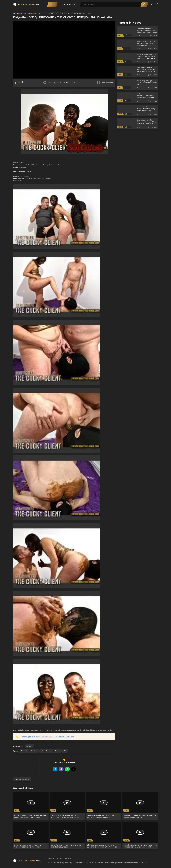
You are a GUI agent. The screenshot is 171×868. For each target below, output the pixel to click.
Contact (68, 859)
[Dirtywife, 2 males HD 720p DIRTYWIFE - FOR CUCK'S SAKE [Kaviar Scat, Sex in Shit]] (140, 835)
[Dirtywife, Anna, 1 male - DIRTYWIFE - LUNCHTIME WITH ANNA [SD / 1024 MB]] (104, 835)
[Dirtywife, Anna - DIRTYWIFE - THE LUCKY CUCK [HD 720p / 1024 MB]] (67, 835)
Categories (68, 4)
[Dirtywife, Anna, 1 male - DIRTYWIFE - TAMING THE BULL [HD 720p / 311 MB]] (31, 835)
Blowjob (49, 751)
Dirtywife (24, 751)
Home (52, 4)
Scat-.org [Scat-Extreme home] (29, 4)
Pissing (58, 751)
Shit (65, 751)
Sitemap (51, 859)
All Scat (31, 13)
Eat (42, 751)
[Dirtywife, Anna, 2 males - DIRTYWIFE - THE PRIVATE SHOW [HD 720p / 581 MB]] (31, 806)
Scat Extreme (21, 13)
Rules (59, 859)
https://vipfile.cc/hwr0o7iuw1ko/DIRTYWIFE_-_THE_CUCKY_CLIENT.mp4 (48, 737)
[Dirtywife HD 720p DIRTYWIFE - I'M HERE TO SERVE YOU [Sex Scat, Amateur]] (104, 806)
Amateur (34, 751)
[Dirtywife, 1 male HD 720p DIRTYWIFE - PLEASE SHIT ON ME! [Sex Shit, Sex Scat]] (67, 806)
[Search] (144, 4)
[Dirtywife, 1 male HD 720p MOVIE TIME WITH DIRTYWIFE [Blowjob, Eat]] (140, 806)
